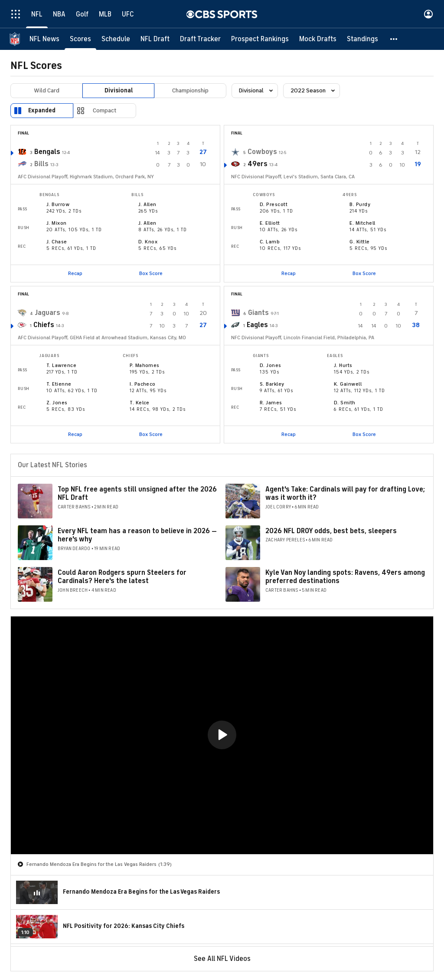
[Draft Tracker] (200, 39)
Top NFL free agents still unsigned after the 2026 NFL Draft (137, 493)
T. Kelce (140, 403)
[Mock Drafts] (318, 39)
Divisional (119, 90)
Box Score (151, 273)
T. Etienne (59, 384)
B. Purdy (360, 204)
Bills (41, 164)
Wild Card (47, 90)
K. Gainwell (348, 384)
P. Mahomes (145, 365)
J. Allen (147, 204)
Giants (258, 313)
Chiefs (44, 325)
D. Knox (148, 242)
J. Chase (57, 242)
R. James (271, 403)
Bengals (47, 152)
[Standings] (362, 39)
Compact (105, 110)
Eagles (257, 325)
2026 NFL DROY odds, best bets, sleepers (331, 531)
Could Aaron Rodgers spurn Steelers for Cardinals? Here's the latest (122, 577)
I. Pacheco (143, 384)
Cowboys (262, 152)
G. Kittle (359, 242)
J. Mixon (57, 223)
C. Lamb (270, 242)
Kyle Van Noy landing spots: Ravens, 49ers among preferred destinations (345, 577)
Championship (190, 90)
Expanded (42, 110)
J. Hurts (343, 365)
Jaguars (47, 313)
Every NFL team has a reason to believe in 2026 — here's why (137, 535)
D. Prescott (274, 204)
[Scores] (80, 39)
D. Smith (345, 403)
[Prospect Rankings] (260, 39)
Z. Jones (57, 403)
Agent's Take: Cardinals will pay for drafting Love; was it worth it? (345, 493)
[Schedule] (116, 39)
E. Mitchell (362, 223)
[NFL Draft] (155, 39)
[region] (222, 735)
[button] (394, 39)
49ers (258, 164)
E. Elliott (270, 223)
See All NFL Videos (222, 959)
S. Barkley (272, 384)
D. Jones (271, 365)
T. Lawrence (61, 365)
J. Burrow (58, 204)
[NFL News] (44, 39)
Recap (75, 273)
